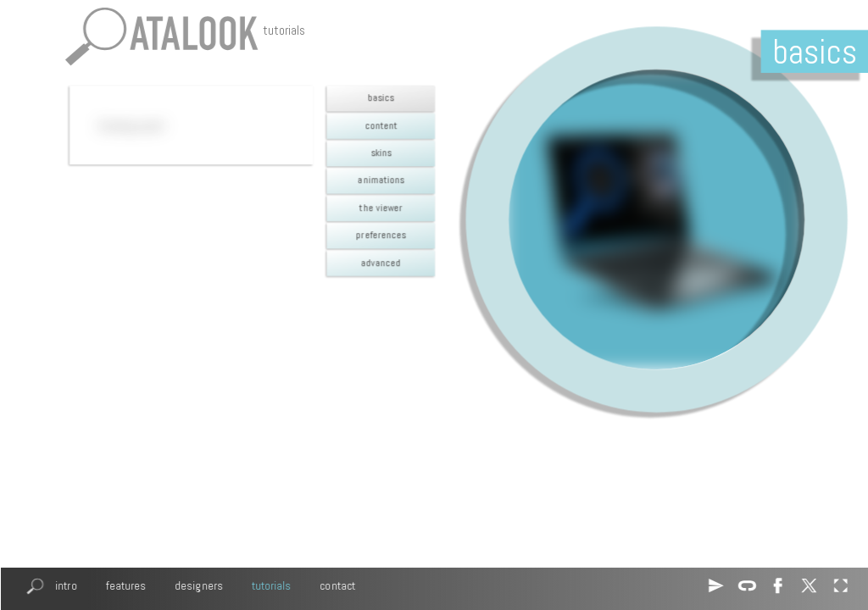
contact (337, 586)
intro (66, 586)
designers (199, 586)
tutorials (271, 586)
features (125, 586)
